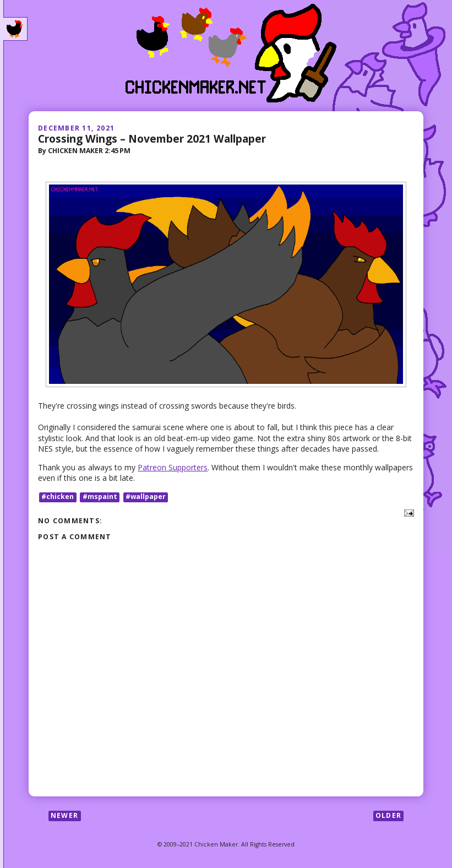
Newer (64, 815)
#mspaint (100, 497)
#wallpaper (146, 497)
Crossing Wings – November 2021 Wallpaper (152, 139)
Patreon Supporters (173, 467)
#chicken (58, 497)
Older (388, 815)
